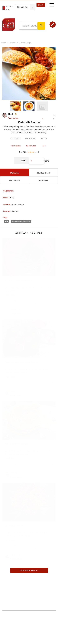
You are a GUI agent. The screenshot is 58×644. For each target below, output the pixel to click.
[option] (29, 74)
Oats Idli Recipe (25, 43)
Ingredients (44, 173)
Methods (15, 180)
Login (41, 5)
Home (4, 43)
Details (14, 173)
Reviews (44, 180)
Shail (8, 114)
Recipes (13, 43)
